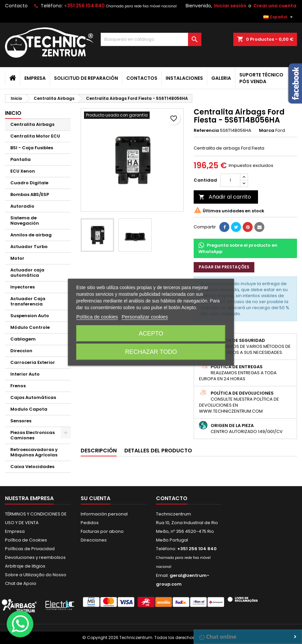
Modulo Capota (29, 409)
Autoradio (22, 206)
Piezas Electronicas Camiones (32, 435)
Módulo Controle (30, 327)
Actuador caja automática (27, 273)
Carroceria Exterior (33, 362)
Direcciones (94, 540)
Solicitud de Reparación (86, 78)
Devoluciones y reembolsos (35, 557)
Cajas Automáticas (33, 397)
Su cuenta (95, 498)
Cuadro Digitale (29, 183)
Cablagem (23, 339)
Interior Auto (25, 374)
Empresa (35, 78)
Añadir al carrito (225, 197)
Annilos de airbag (31, 235)
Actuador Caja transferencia (28, 301)
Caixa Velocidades (32, 467)
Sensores (21, 421)
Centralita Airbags (32, 124)
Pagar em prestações (224, 267)
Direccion (21, 351)
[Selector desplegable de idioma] (279, 17)
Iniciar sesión (230, 6)
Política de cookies (97, 317)
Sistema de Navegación (25, 221)
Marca (267, 131)
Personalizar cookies (145, 317)
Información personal (104, 514)
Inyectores (22, 287)
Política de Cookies (26, 540)
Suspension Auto (30, 316)
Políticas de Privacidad (30, 549)
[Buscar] (151, 39)
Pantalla (20, 159)
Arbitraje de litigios (25, 566)
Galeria (221, 78)
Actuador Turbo (29, 247)
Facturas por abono (102, 531)
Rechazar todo (151, 352)
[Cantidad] (230, 180)
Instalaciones (184, 78)
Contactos (142, 78)
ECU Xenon (23, 171)
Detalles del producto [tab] (158, 451)
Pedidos (90, 523)
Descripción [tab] (99, 451)
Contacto (16, 6)
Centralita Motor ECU (35, 136)
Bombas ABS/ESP (30, 194)
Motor (17, 258)
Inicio (13, 113)
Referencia (206, 131)
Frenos (18, 386)
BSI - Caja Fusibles (32, 148)
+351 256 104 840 (84, 6)
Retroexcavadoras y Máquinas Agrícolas (34, 452)
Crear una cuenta (275, 6)
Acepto (151, 334)
